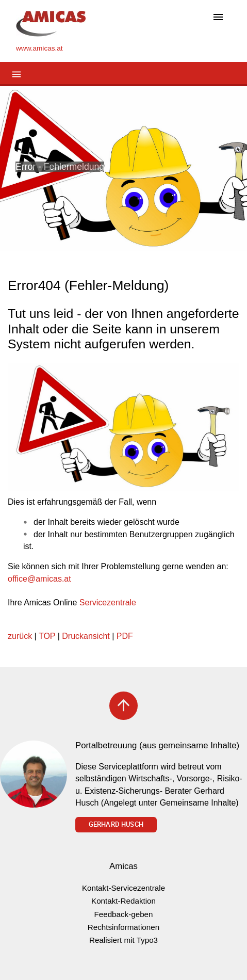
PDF (125, 636)
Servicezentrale (108, 603)
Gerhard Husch (116, 824)
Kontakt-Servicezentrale (123, 888)
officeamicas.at (39, 579)
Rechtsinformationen (123, 927)
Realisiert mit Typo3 (123, 940)
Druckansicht (86, 636)
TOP (47, 636)
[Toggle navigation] (218, 18)
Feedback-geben (124, 914)
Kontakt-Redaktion (123, 901)
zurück (20, 636)
